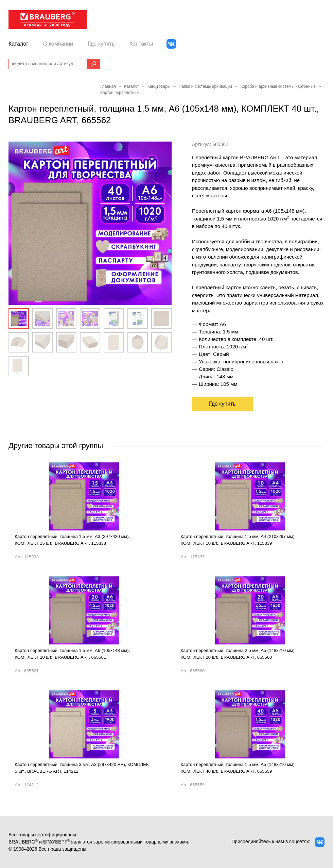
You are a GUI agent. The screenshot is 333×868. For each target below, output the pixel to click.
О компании (58, 44)
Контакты (141, 44)
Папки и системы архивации (205, 86)
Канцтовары (159, 86)
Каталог (18, 44)
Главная (108, 86)
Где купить (101, 44)
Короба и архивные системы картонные (278, 86)
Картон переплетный (120, 93)
